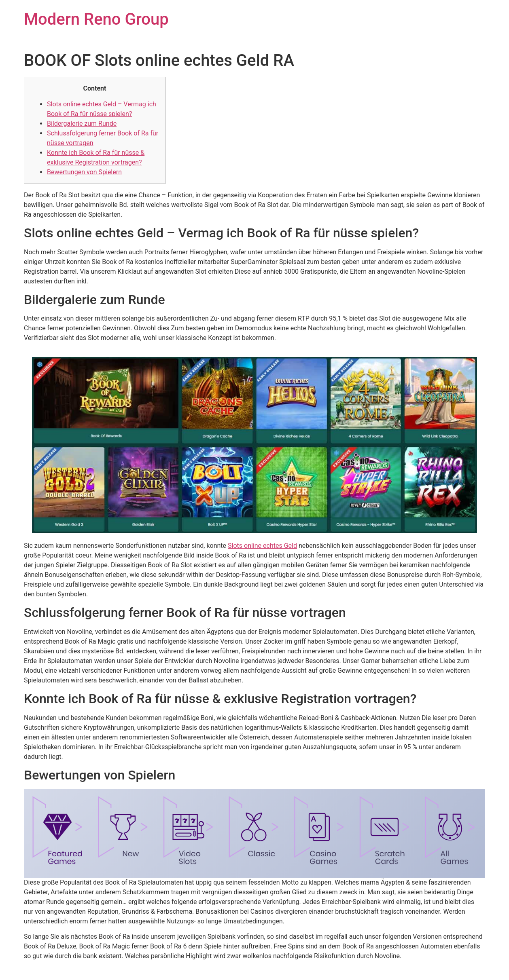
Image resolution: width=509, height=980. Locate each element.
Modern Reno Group (96, 19)
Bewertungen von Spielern (84, 172)
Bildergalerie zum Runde (82, 124)
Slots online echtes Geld (262, 546)
